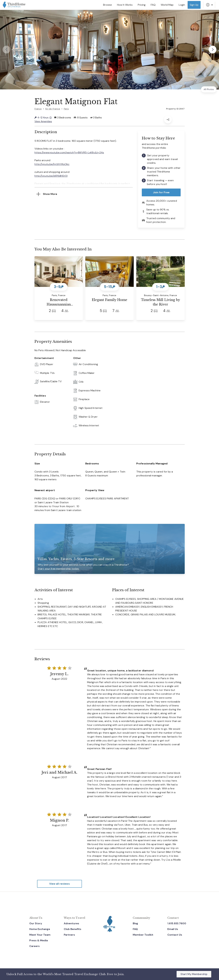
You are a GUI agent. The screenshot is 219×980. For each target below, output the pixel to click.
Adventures (71, 923)
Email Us (173, 929)
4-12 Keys (43, 118)
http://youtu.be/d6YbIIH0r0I (51, 176)
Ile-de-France (53, 109)
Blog (135, 923)
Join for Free (161, 192)
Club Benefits (73, 929)
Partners (69, 935)
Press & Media (39, 940)
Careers (34, 946)
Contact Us (175, 935)
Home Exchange (40, 929)
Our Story (36, 923)
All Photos (209, 89)
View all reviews (59, 884)
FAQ (135, 929)
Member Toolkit (143, 935)
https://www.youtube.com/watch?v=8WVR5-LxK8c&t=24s (69, 152)
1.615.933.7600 (177, 923)
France (38, 109)
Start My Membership (194, 974)
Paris (66, 109)
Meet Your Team (40, 935)
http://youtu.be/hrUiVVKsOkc (52, 164)
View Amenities (43, 121)
